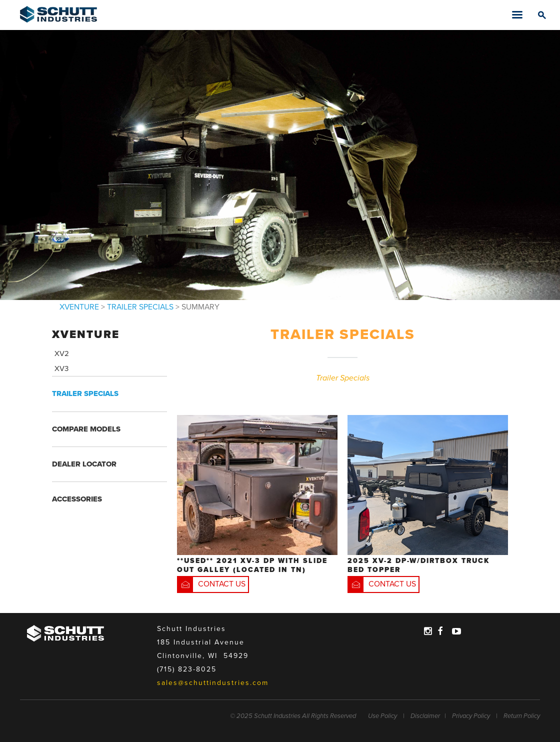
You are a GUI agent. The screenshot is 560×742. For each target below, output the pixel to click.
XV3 (61, 368)
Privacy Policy (471, 716)
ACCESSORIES (77, 499)
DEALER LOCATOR (84, 464)
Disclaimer (425, 716)
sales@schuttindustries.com (213, 683)
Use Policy (382, 716)
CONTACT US (222, 584)
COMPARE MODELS (86, 429)
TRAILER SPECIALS (140, 307)
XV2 (62, 353)
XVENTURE (79, 307)
